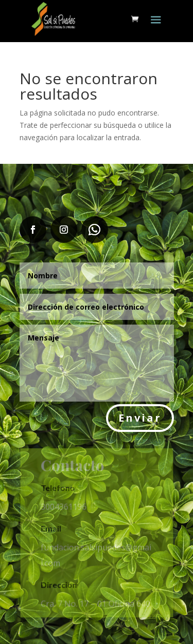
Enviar (140, 418)
